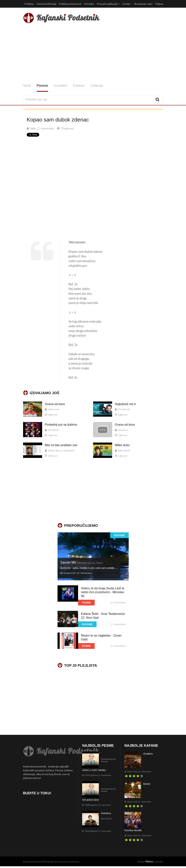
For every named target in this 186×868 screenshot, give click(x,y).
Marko (149, 861)
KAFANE (119, 535)
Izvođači (61, 85)
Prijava (159, 4)
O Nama (29, 4)
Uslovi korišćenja (46, 4)
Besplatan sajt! (143, 4)
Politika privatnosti (70, 4)
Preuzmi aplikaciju (108, 4)
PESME (86, 602)
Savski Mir (82, 562)
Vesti (27, 85)
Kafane (79, 85)
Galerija (97, 85)
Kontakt (89, 4)
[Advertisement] (93, 53)
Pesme (42, 85)
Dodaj (127, 4)
